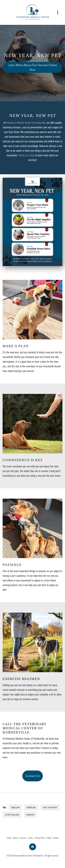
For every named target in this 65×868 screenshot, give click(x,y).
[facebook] (33, 847)
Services (23, 838)
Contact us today (26, 155)
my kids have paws (12, 815)
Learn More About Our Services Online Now (33, 67)
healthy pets (31, 807)
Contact (56, 838)
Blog (49, 838)
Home (9, 838)
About (15, 838)
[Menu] (58, 12)
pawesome (30, 815)
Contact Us (33, 776)
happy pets (15, 807)
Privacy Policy (40, 838)
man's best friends (50, 807)
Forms (31, 838)
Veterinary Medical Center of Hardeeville (26, 123)
